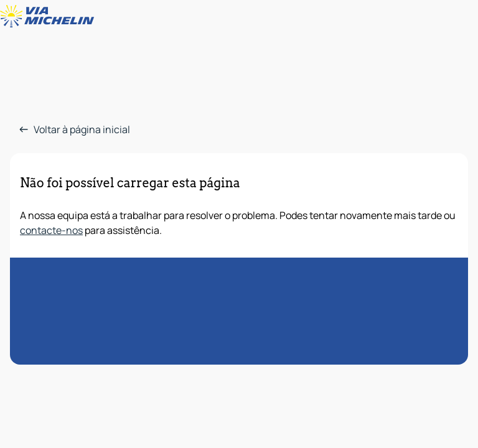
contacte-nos (51, 230)
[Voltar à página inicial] (50, 16)
